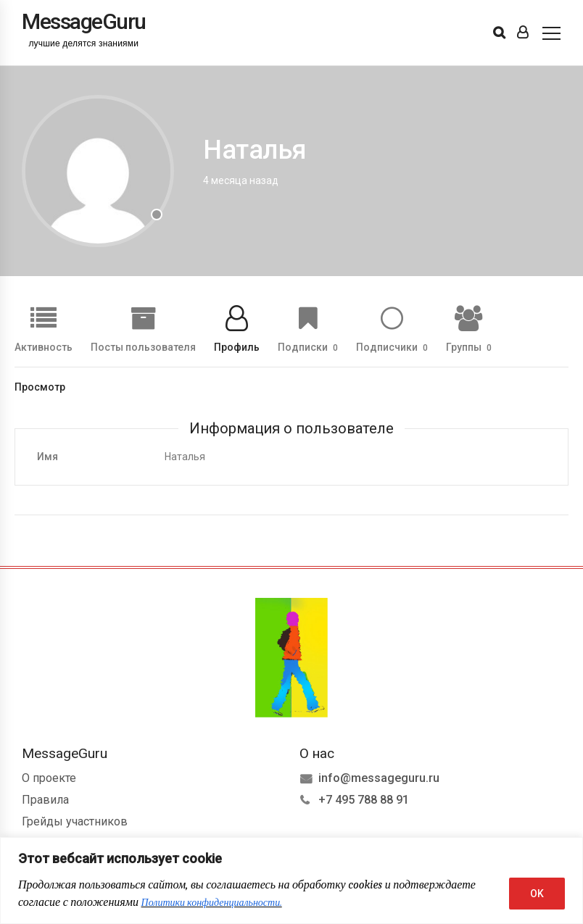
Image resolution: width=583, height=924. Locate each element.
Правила (45, 800)
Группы (469, 347)
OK (537, 894)
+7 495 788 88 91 (364, 800)
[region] (291, 881)
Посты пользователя (143, 347)
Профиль (237, 347)
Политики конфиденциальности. (212, 903)
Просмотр (40, 387)
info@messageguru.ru (379, 778)
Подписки (308, 347)
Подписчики (392, 347)
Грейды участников (75, 821)
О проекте (49, 778)
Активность (44, 347)
